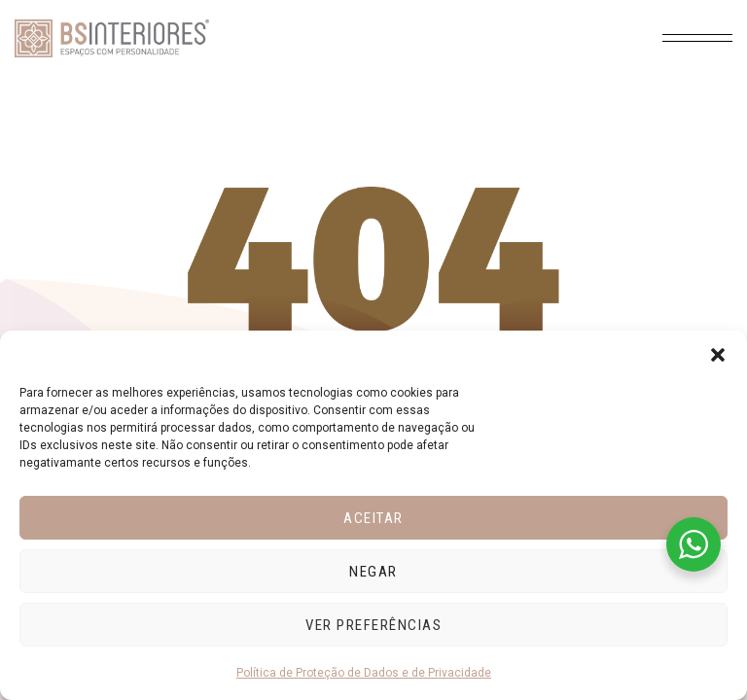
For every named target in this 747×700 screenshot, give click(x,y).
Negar (373, 572)
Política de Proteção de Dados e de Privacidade (364, 673)
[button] (718, 355)
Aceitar (373, 518)
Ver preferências (373, 625)
